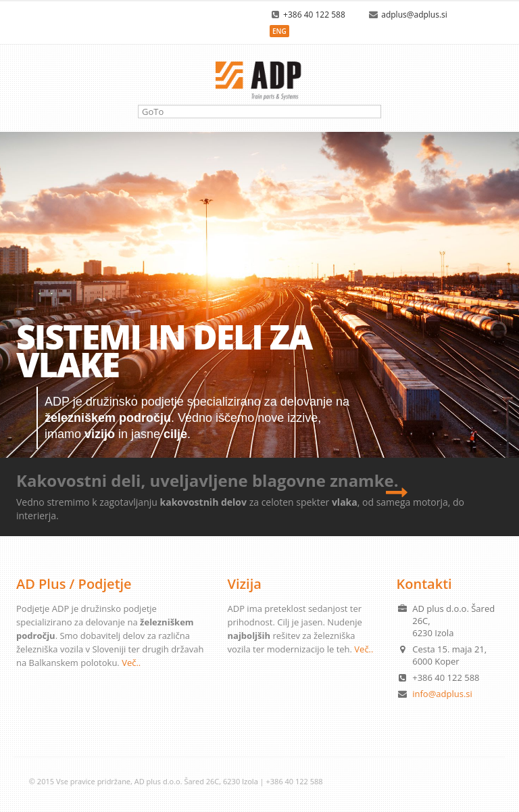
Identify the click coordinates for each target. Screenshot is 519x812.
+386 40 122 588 (314, 15)
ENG (279, 31)
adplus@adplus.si (414, 15)
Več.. (131, 663)
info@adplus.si (442, 694)
